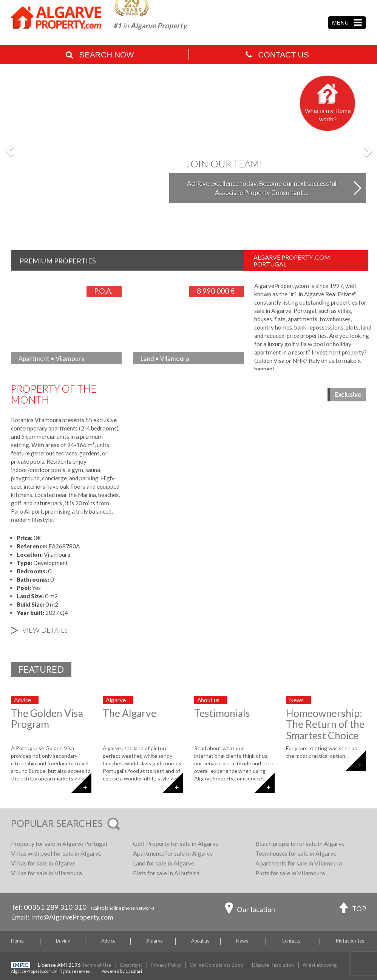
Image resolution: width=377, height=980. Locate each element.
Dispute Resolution (273, 965)
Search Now (100, 55)
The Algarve (130, 713)
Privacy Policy (166, 965)
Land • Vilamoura (165, 358)
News (242, 941)
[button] (9, 151)
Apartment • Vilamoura (52, 358)
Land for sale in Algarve (164, 863)
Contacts (291, 941)
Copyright (131, 965)
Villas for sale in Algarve (43, 863)
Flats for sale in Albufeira (166, 873)
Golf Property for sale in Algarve (176, 843)
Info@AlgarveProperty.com (72, 917)
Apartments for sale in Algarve (173, 853)
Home (17, 941)
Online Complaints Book (216, 965)
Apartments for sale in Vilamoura (299, 863)
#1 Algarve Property (150, 26)
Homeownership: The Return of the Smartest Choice (325, 724)
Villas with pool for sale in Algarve (56, 853)
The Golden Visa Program (47, 719)
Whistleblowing (320, 965)
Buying (63, 941)
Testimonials (222, 713)
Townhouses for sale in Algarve (296, 853)
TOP (353, 910)
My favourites (350, 941)
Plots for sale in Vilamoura (290, 873)
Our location (250, 910)
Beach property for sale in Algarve (300, 843)
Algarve (155, 941)
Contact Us (277, 55)
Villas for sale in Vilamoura (46, 873)
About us (200, 941)
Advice (108, 941)
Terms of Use (97, 965)
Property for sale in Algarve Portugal (59, 843)
